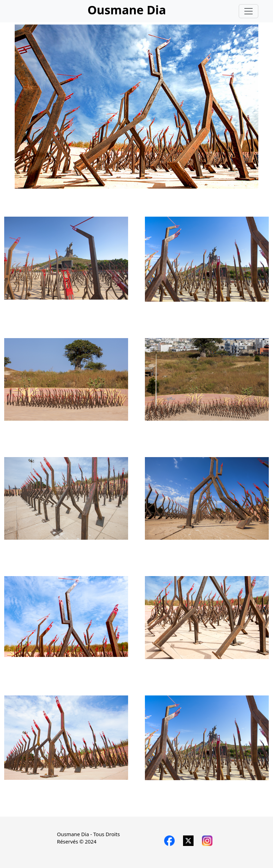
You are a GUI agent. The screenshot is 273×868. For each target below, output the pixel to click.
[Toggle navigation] (248, 11)
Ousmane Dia (127, 10)
